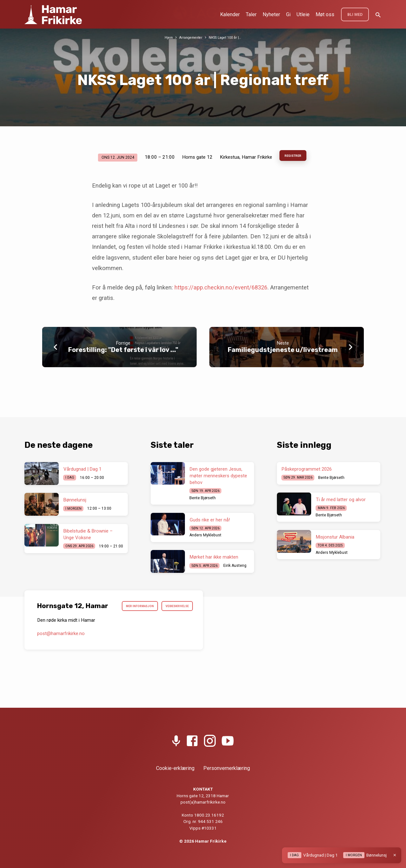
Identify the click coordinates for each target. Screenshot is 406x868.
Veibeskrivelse (173, 623)
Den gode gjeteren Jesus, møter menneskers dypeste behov (218, 476)
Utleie (303, 14)
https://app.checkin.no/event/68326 (221, 290)
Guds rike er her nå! (210, 520)
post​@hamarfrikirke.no (61, 652)
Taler (251, 14)
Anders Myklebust (205, 535)
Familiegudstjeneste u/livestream (283, 352)
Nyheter (271, 14)
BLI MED (355, 15)
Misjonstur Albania (335, 537)
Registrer (293, 157)
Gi (288, 14)
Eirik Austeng (235, 566)
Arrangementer (189, 37)
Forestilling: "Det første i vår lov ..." (123, 352)
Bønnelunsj (75, 500)
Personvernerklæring (227, 768)
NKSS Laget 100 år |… (228, 37)
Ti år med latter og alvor (341, 500)
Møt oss (325, 14)
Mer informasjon (170, 608)
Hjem (165, 37)
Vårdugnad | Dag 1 (82, 469)
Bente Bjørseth (203, 498)
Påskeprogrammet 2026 (307, 469)
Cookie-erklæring (175, 768)
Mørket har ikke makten (214, 557)
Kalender (230, 14)
